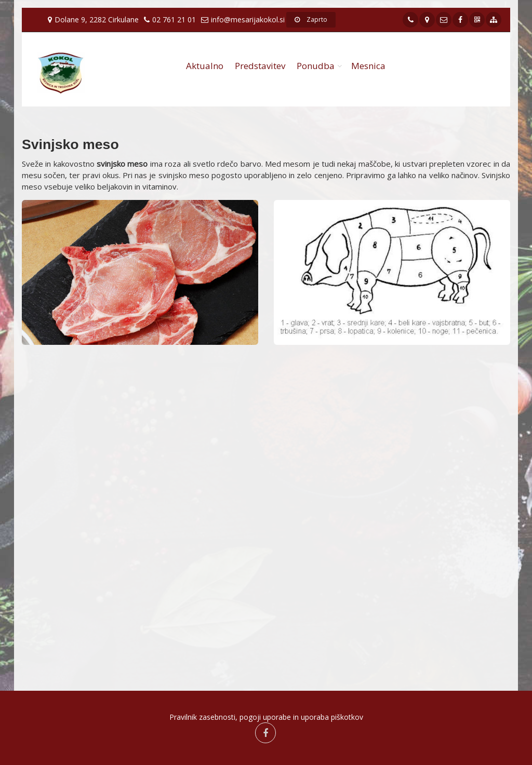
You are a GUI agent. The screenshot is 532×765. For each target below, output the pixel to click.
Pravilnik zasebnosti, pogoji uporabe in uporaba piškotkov (266, 717)
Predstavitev (260, 66)
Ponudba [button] (316, 66)
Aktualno (205, 66)
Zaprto (311, 19)
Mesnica (368, 66)
